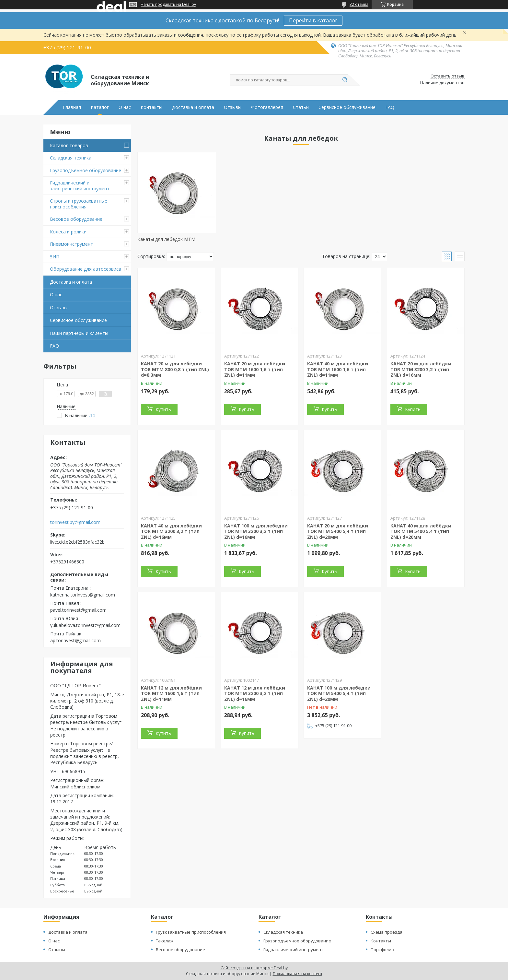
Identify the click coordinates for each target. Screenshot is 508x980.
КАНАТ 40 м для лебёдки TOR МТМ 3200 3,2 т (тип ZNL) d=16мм (171, 531)
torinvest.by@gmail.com (75, 522)
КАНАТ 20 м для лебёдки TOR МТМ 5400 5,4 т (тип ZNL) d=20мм (338, 531)
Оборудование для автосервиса (86, 269)
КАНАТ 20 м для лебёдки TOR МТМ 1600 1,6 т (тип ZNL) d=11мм (255, 369)
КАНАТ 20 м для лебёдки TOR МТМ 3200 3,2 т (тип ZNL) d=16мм (421, 369)
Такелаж (165, 941)
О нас (125, 107)
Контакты (151, 107)
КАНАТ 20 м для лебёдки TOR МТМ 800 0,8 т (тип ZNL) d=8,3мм (175, 369)
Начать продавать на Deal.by (168, 5)
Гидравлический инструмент (293, 950)
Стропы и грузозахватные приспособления (79, 204)
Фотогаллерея (267, 107)
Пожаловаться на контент (298, 974)
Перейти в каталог (313, 20)
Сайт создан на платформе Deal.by (254, 968)
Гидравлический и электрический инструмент (80, 186)
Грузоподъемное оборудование (86, 170)
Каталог (100, 107)
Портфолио (382, 950)
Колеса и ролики (68, 232)
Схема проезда (387, 932)
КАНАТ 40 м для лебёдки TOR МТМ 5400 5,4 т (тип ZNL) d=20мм (421, 531)
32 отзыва (359, 4)
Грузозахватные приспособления (191, 932)
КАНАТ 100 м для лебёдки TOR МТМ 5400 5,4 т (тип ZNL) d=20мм (339, 693)
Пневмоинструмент (71, 244)
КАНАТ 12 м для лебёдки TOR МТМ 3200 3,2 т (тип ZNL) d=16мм (255, 693)
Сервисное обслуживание (347, 107)
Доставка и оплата (193, 107)
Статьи (301, 107)
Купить (163, 409)
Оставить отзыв (448, 76)
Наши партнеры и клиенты (79, 333)
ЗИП (55, 257)
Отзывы (233, 107)
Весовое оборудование (76, 219)
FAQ (390, 107)
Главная (72, 107)
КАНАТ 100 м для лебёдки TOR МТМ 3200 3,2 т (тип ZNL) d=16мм (256, 531)
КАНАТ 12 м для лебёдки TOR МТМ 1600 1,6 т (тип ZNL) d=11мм (171, 693)
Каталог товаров (69, 145)
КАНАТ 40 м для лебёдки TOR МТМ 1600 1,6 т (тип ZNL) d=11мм (338, 369)
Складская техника (71, 158)
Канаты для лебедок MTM (166, 239)
